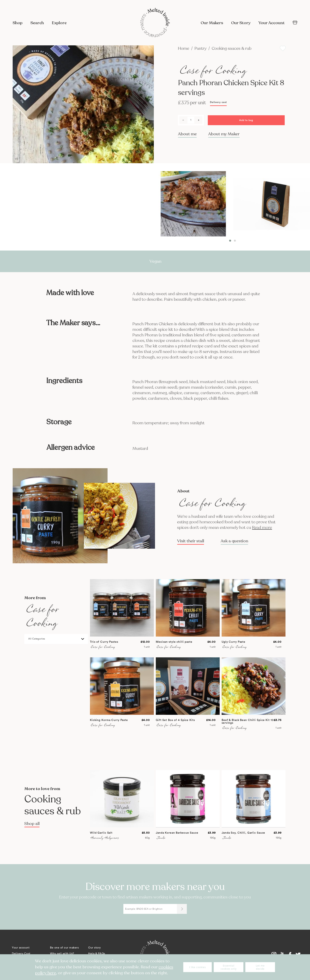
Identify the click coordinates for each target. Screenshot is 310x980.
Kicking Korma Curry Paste (109, 720)
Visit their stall (191, 541)
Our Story (241, 23)
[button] (230, 241)
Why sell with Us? (62, 954)
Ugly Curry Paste (233, 642)
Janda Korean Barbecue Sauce (177, 833)
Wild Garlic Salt (101, 833)
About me (187, 134)
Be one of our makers (64, 948)
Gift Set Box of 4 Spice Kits (175, 720)
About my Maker (224, 134)
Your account (21, 948)
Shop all (32, 824)
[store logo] (155, 23)
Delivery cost (218, 102)
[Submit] (182, 909)
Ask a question (234, 541)
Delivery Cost (21, 954)
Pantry (201, 48)
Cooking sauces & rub (232, 48)
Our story (95, 948)
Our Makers (212, 23)
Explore (59, 23)
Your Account (272, 23)
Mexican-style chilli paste (174, 642)
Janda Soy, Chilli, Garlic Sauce (243, 833)
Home (184, 48)
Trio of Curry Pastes (104, 642)
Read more (262, 528)
